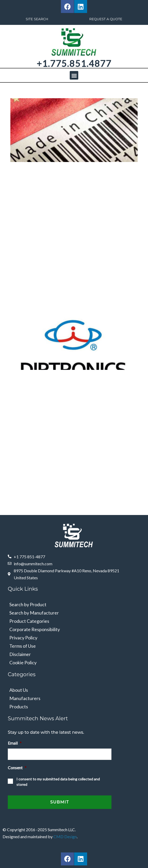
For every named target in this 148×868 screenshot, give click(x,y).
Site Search (37, 19)
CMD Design (65, 837)
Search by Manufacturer (34, 613)
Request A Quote (106, 19)
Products (19, 707)
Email (15, 743)
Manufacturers (25, 698)
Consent (17, 768)
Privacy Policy (23, 638)
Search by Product (28, 604)
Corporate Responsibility (35, 629)
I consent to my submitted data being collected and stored (58, 782)
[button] (74, 75)
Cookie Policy (23, 662)
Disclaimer (20, 654)
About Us (19, 690)
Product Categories (29, 621)
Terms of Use (23, 646)
